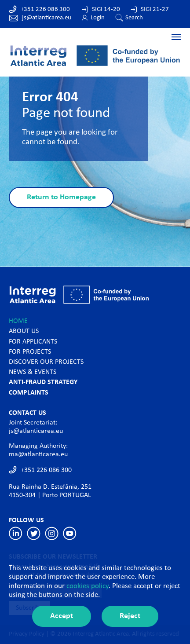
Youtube (70, 533)
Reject (130, 616)
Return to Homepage (61, 197)
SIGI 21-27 (155, 9)
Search (134, 18)
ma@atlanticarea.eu (38, 454)
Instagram (52, 533)
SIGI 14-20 (106, 9)
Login (98, 18)
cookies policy (88, 586)
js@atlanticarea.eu (47, 18)
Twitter (34, 533)
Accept (62, 616)
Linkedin (16, 533)
